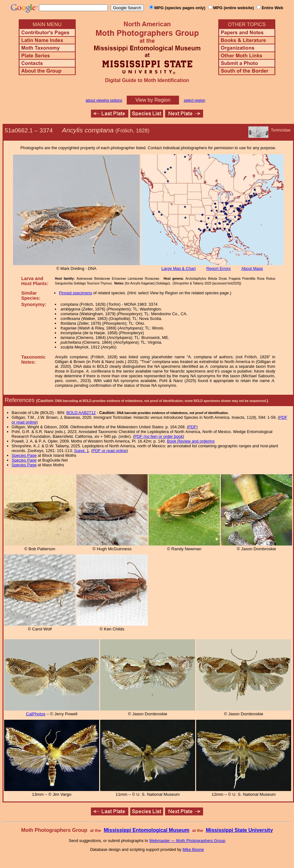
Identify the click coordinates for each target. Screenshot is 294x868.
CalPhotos (36, 714)
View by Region (153, 100)
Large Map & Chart (179, 268)
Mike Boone (193, 849)
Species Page (24, 455)
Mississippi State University (240, 830)
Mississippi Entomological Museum (146, 830)
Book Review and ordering (191, 441)
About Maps (252, 268)
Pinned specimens (76, 293)
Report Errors (218, 268)
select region (195, 100)
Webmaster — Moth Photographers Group (187, 841)
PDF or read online (109, 451)
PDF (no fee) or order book (159, 436)
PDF (192, 427)
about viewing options (104, 100)
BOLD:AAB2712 (81, 413)
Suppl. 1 (82, 451)
